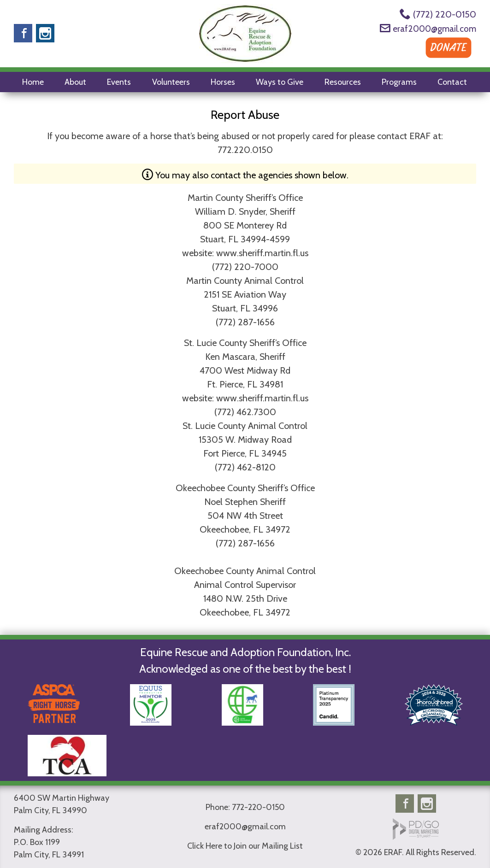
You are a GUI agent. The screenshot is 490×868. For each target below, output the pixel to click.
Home (33, 82)
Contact (452, 82)
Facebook (23, 33)
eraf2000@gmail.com (434, 29)
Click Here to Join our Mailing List (245, 846)
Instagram (45, 33)
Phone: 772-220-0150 (245, 807)
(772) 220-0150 (445, 14)
